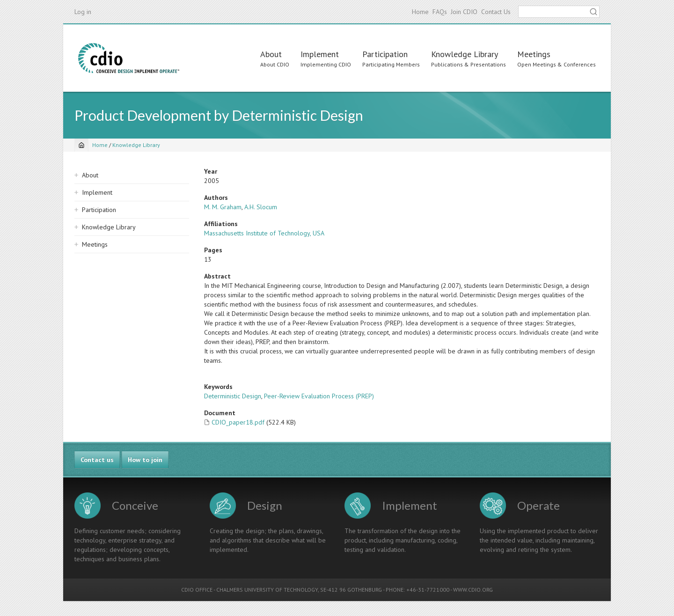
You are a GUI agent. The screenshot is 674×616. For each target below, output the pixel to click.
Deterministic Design (233, 396)
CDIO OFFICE (197, 590)
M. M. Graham (223, 207)
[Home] (81, 145)
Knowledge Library (465, 54)
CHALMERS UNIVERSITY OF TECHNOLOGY (267, 590)
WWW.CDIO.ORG (473, 590)
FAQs (440, 12)
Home (420, 12)
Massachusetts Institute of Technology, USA (264, 233)
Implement (320, 54)
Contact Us (496, 12)
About (271, 54)
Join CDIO (464, 12)
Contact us (97, 460)
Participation (385, 54)
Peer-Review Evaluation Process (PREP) (319, 396)
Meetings (534, 54)
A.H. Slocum (261, 207)
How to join (145, 460)
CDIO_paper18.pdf (238, 422)
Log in (83, 12)
